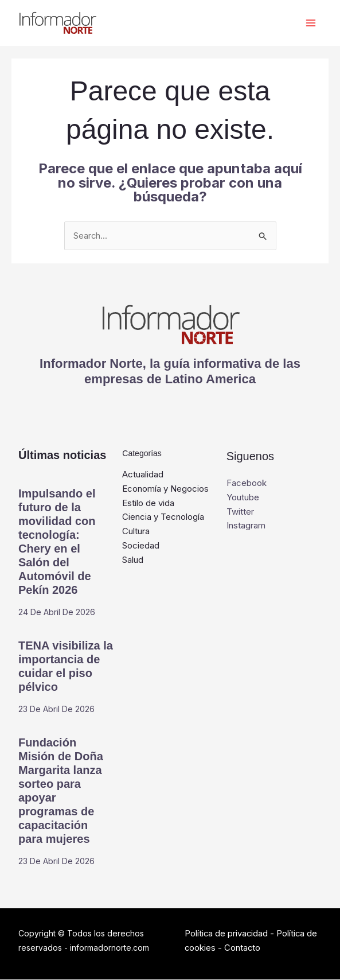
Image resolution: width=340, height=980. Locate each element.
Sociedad (141, 546)
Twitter (240, 512)
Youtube (243, 498)
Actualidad (143, 475)
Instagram (246, 526)
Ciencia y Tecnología (163, 517)
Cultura (136, 532)
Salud (133, 560)
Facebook (247, 483)
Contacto (243, 948)
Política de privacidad (227, 934)
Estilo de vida (148, 503)
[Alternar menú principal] (310, 23)
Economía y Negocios (165, 489)
